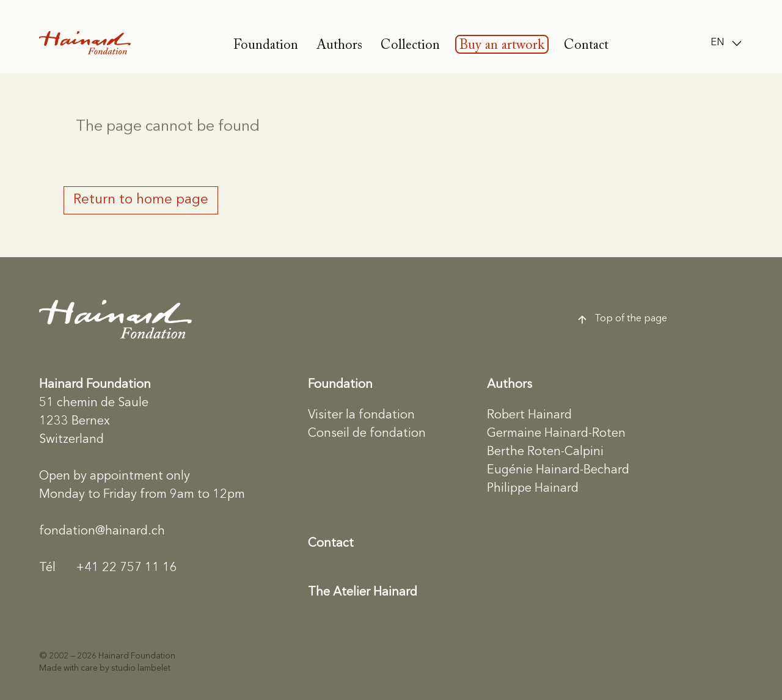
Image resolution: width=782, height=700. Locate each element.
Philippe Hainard (533, 489)
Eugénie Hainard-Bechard (558, 470)
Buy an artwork (502, 46)
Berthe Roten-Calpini (545, 452)
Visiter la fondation (361, 415)
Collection (410, 46)
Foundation (266, 46)
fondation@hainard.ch (102, 531)
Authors (339, 46)
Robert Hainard (529, 415)
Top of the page (622, 319)
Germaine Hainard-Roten (556, 434)
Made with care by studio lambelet (105, 669)
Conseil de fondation (367, 434)
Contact (586, 46)
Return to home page (141, 200)
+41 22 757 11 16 (108, 568)
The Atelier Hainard (363, 592)
